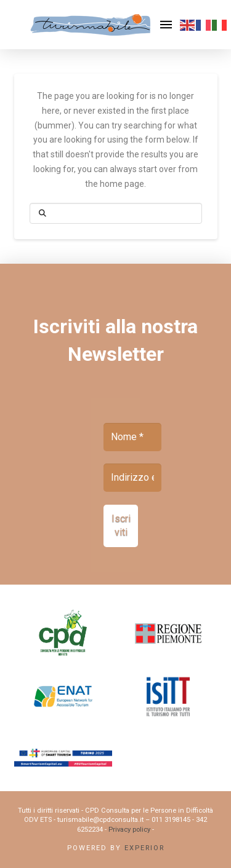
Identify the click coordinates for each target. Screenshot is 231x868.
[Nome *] (132, 437)
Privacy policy (129, 830)
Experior (144, 848)
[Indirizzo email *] (132, 478)
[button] (166, 25)
